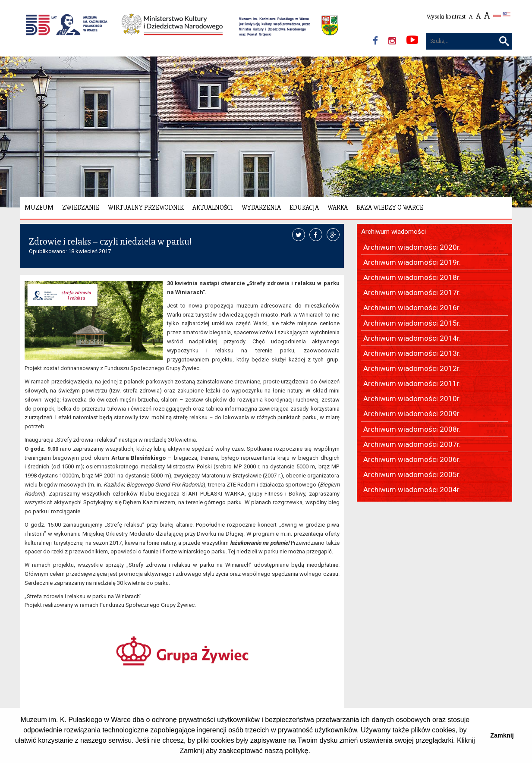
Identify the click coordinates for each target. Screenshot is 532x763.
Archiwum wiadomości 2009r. (412, 414)
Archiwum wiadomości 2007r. (412, 444)
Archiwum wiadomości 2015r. (412, 323)
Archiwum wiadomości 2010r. (412, 399)
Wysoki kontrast (446, 17)
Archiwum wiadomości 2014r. (412, 338)
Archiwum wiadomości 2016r (411, 308)
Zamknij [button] (502, 735)
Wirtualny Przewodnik (146, 207)
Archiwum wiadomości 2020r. (412, 247)
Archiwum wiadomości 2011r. (412, 383)
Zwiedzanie (81, 207)
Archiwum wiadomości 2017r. (412, 292)
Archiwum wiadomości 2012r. (412, 368)
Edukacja (304, 207)
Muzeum (39, 207)
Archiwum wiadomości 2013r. (412, 353)
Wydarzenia (261, 207)
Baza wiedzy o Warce (390, 207)
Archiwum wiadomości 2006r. (412, 459)
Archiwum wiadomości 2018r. (412, 277)
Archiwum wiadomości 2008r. (412, 429)
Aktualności (213, 207)
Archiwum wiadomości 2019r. (412, 262)
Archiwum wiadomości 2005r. (412, 474)
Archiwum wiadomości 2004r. (412, 490)
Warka (338, 207)
